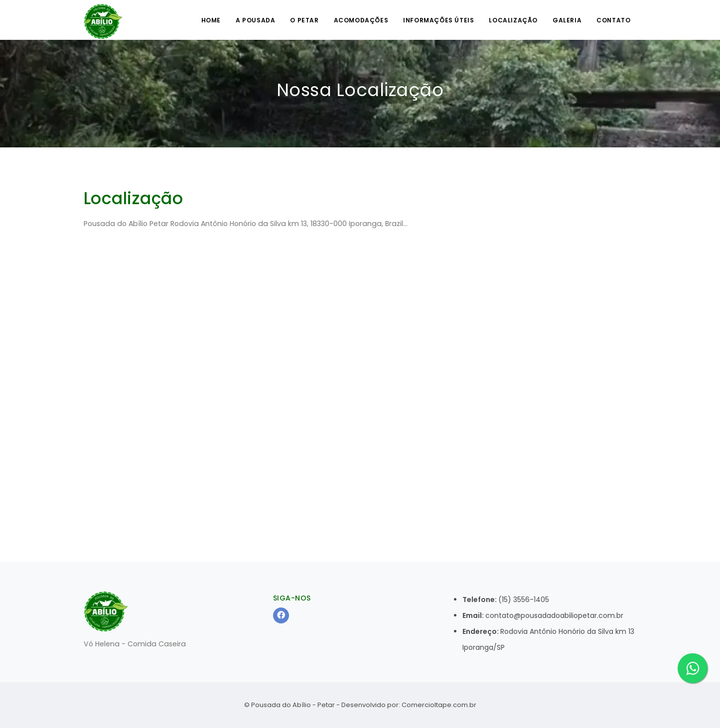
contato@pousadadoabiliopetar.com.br (554, 615)
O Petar (304, 20)
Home (211, 20)
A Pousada (255, 20)
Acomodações (361, 20)
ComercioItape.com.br (439, 705)
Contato (613, 20)
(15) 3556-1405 (524, 600)
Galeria (567, 20)
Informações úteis (438, 20)
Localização (513, 20)
